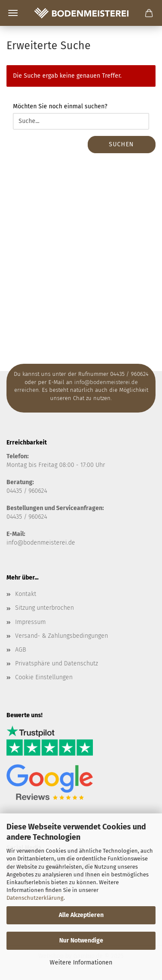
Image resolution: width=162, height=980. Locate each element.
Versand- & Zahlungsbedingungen (62, 636)
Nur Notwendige (81, 941)
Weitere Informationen (81, 963)
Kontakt (26, 594)
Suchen (121, 144)
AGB (21, 650)
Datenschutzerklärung (35, 898)
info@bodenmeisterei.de (41, 543)
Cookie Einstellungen (44, 677)
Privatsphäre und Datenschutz (57, 663)
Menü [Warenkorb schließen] (13, 13)
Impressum (30, 622)
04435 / (17, 491)
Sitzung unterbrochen (44, 608)
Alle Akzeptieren (81, 915)
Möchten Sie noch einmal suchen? (60, 106)
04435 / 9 (19, 517)
